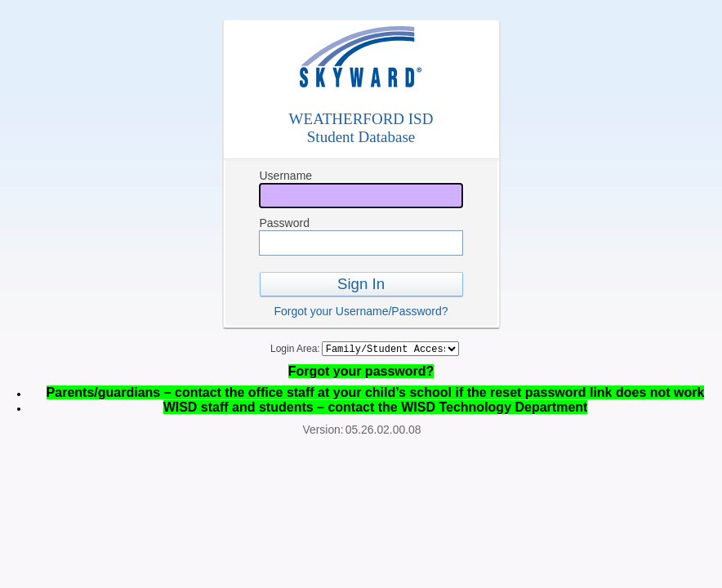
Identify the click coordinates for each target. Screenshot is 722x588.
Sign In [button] (361, 284)
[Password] (361, 243)
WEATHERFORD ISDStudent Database (361, 128)
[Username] (361, 196)
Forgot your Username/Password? (361, 311)
